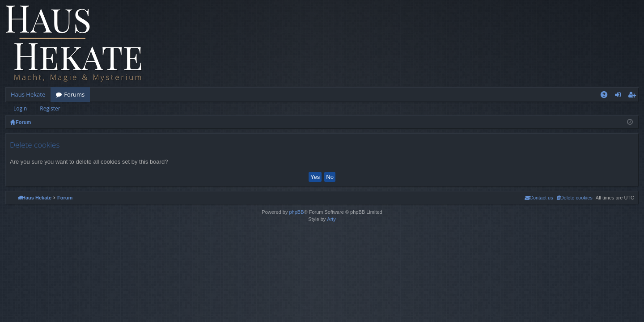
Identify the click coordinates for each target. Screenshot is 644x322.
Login (20, 108)
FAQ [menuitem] (607, 96)
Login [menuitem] (620, 96)
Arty (331, 219)
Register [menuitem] (634, 96)
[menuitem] (574, 198)
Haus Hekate (28, 94)
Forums (74, 94)
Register (50, 108)
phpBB (296, 212)
